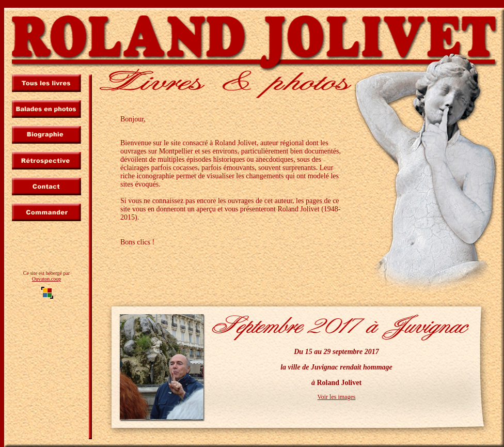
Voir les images (337, 397)
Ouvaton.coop (46, 279)
